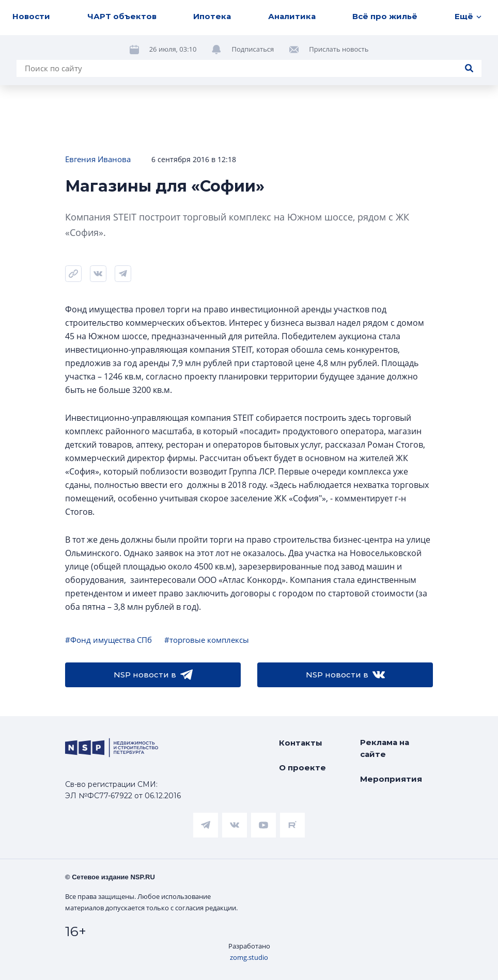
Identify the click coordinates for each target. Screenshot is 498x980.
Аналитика (292, 16)
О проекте (302, 768)
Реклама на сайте (385, 748)
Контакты (301, 743)
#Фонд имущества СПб (108, 640)
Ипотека (212, 16)
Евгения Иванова (98, 159)
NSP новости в (153, 675)
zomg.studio (249, 957)
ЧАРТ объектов (122, 16)
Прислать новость (339, 49)
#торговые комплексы (207, 640)
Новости (31, 16)
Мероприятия (391, 779)
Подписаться (253, 49)
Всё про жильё (385, 16)
